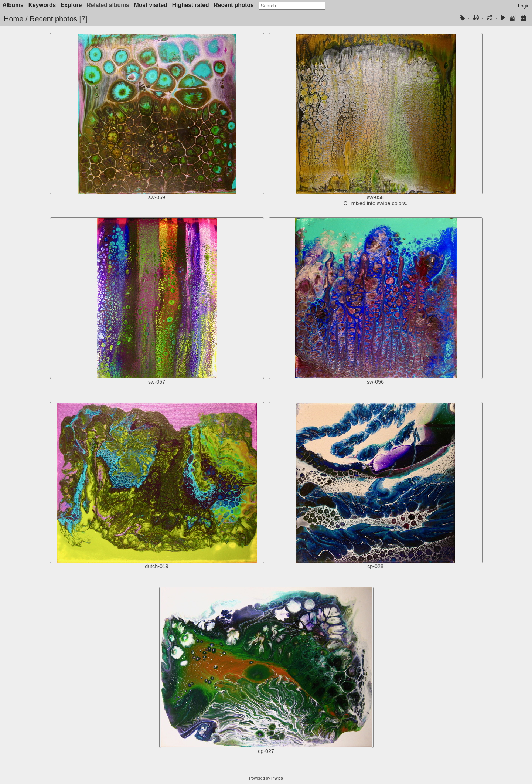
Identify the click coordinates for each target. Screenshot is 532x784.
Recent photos (233, 5)
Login (524, 6)
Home (13, 19)
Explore (71, 5)
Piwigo (277, 778)
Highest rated (191, 5)
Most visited (151, 5)
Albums (13, 5)
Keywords (42, 5)
